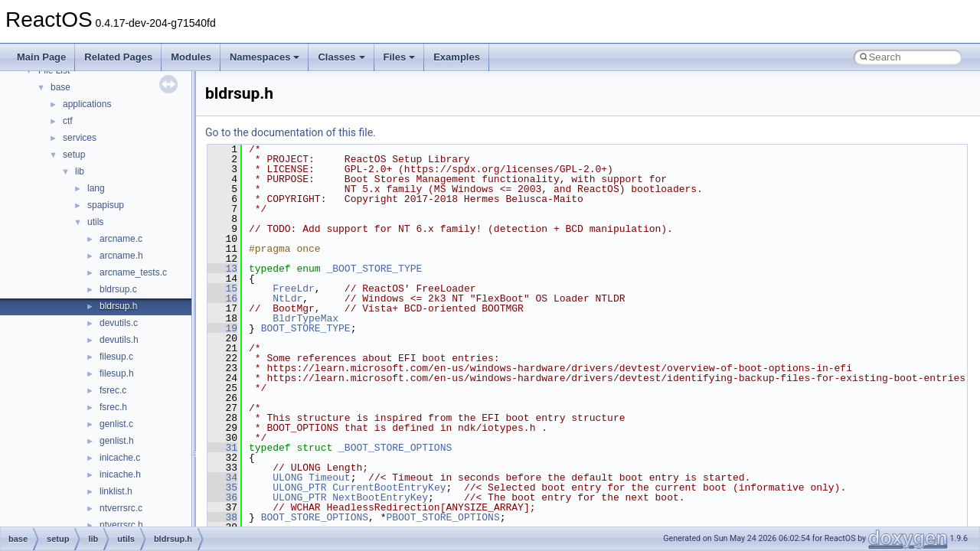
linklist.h (116, 491)
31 (222, 448)
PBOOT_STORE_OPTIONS (443, 517)
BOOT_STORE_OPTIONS (315, 517)
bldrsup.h (118, 306)
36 (222, 497)
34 (222, 478)
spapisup (106, 205)
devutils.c (119, 323)
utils (95, 222)
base (60, 87)
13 (222, 269)
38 (222, 517)
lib (80, 171)
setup (74, 155)
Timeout (330, 478)
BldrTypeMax (305, 318)
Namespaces (265, 57)
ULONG (287, 478)
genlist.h (117, 441)
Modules (191, 57)
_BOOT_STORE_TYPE (374, 269)
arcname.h (121, 256)
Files (400, 57)
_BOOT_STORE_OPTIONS (395, 448)
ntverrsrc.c (121, 508)
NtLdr (287, 298)
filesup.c (116, 357)
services (80, 138)
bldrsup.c (118, 289)
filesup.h (117, 373)
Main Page (41, 57)
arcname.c (121, 239)
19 (222, 328)
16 (222, 298)
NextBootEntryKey (380, 497)
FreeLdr (294, 289)
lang (96, 188)
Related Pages (118, 57)
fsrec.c (113, 390)
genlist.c (116, 424)
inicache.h (120, 474)
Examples (457, 57)
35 (222, 487)
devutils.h (119, 340)
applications (87, 104)
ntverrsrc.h (121, 525)
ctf (68, 121)
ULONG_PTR (299, 487)
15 (222, 289)
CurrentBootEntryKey (389, 487)
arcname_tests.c (133, 272)
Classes (341, 57)
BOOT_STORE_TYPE (306, 328)
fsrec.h (113, 407)
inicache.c (120, 458)
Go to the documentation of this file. (291, 132)
